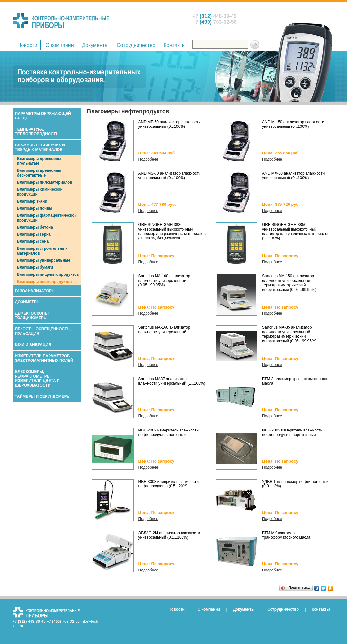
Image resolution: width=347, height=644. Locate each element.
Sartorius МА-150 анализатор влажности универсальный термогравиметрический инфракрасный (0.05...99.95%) (289, 283)
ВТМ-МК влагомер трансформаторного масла (286, 535)
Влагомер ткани (32, 201)
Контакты (175, 45)
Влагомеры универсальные (44, 260)
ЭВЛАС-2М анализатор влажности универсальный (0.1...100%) (169, 535)
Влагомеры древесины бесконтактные (39, 173)
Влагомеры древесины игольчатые (39, 161)
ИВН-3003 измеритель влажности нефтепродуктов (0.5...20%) (169, 484)
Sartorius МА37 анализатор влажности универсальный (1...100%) (172, 381)
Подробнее (148, 159)
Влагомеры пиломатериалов (45, 182)
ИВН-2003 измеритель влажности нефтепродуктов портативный (292, 432)
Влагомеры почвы (35, 208)
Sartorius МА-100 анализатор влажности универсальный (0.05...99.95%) (164, 281)
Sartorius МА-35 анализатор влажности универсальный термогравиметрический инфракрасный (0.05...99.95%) (289, 334)
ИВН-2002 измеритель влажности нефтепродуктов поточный (169, 432)
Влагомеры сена (33, 241)
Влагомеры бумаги (35, 267)
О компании (59, 45)
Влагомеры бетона (35, 227)
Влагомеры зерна (34, 234)
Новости (27, 45)
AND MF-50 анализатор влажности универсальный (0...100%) (170, 124)
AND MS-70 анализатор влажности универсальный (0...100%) (170, 176)
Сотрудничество (136, 45)
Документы (95, 45)
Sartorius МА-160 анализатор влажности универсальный (164, 330)
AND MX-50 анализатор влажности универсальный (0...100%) (293, 176)
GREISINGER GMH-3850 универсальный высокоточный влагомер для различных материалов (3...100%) (296, 231)
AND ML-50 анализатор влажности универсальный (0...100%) (293, 124)
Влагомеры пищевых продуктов (48, 274)
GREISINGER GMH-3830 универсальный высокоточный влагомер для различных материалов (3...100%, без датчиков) (172, 231)
